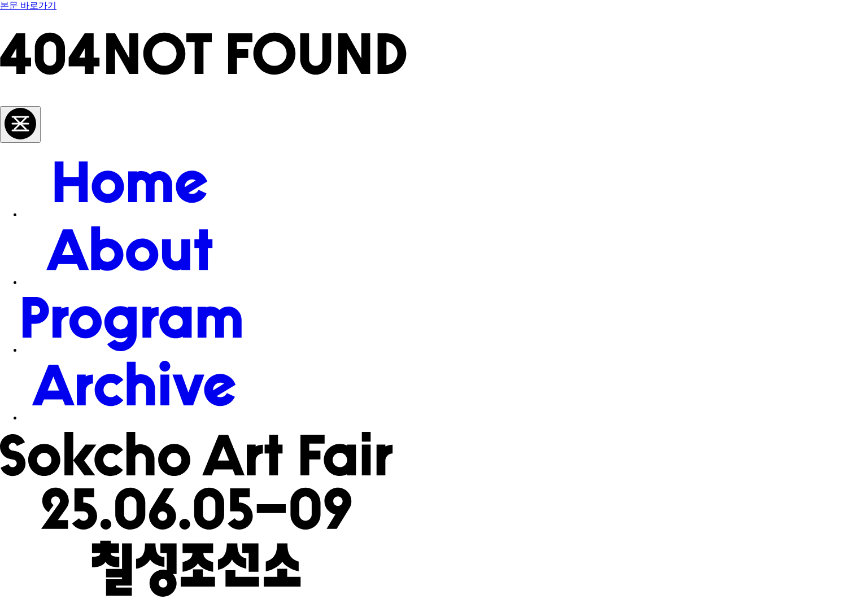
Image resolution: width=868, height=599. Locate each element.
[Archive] (132, 417)
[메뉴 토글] (20, 124)
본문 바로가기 (28, 5)
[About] (132, 282)
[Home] (132, 214)
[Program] (132, 350)
